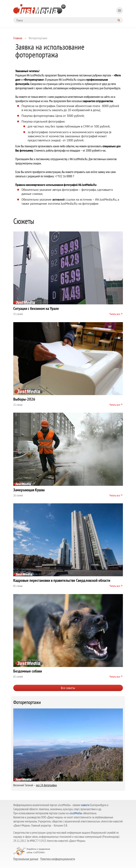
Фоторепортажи (27, 702)
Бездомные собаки (28, 671)
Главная (18, 38)
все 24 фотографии (47, 785)
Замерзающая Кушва (29, 490)
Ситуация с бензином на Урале (36, 308)
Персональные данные (26, 859)
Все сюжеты (68, 688)
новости (85, 805)
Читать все (115, 314)
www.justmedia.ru (74, 84)
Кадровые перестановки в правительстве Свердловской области (62, 580)
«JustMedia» (76, 813)
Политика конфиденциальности (58, 859)
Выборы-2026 (24, 399)
